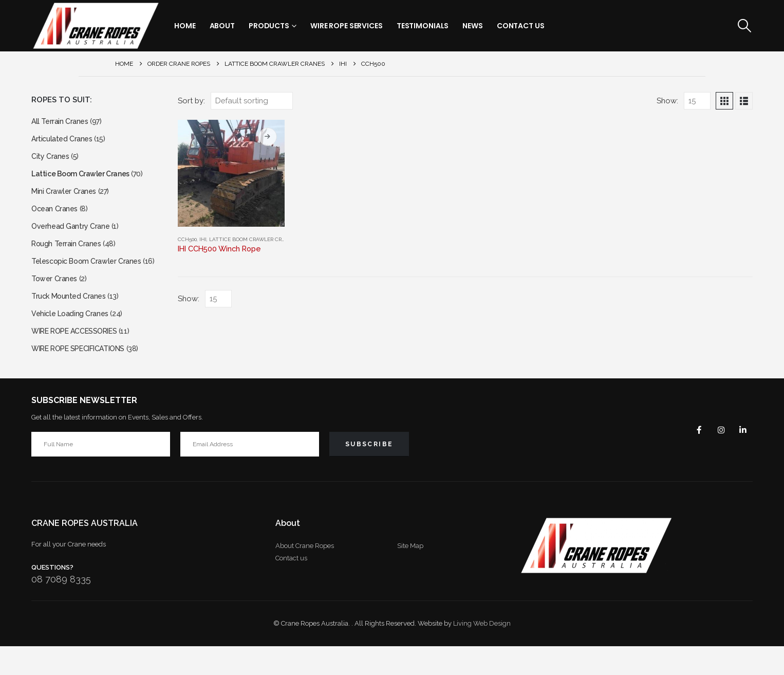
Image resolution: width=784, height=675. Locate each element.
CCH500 (187, 239)
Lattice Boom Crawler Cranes (252, 239)
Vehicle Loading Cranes (74, 337)
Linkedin (741, 459)
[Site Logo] (96, 26)
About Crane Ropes (305, 574)
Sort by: (191, 101)
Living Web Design (482, 652)
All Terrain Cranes (62, 122)
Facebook (692, 459)
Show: (667, 101)
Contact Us (521, 26)
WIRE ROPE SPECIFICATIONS (86, 376)
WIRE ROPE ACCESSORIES (81, 357)
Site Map (410, 574)
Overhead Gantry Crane (74, 239)
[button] (745, 26)
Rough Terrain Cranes (70, 259)
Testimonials (423, 26)
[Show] (697, 101)
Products (269, 26)
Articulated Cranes (64, 142)
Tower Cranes (56, 298)
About (222, 26)
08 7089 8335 (61, 608)
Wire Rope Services (347, 26)
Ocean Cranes (57, 220)
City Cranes (52, 161)
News (473, 26)
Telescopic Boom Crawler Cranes (92, 278)
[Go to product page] (231, 173)
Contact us (291, 587)
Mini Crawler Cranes (67, 200)
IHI (203, 239)
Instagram (717, 459)
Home (185, 26)
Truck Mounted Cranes (72, 317)
